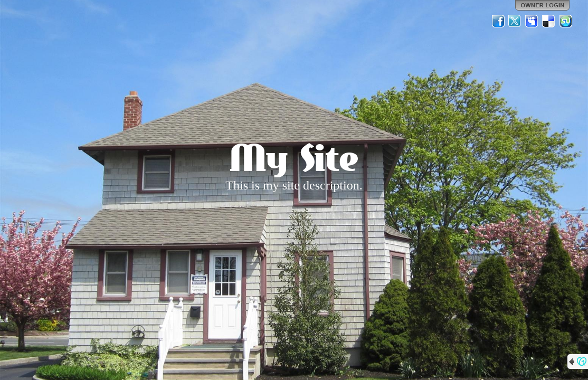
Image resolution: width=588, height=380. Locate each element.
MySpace (532, 21)
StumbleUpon (566, 21)
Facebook (498, 21)
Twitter (515, 21)
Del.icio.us (549, 21)
